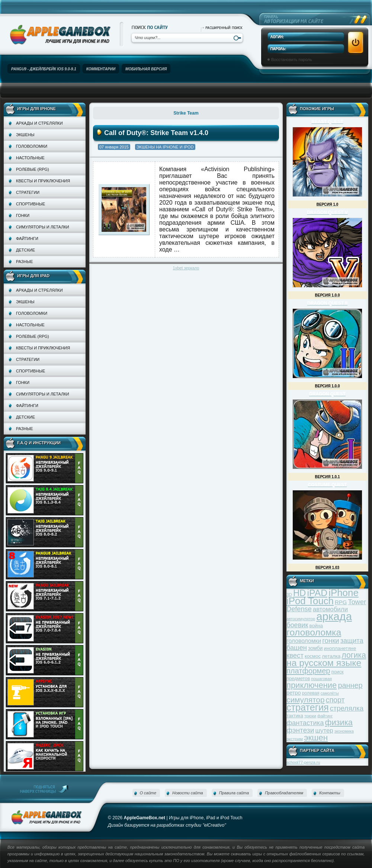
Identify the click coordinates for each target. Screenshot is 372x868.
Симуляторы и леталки (43, 227)
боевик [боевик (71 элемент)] (297, 625)
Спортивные (31, 204)
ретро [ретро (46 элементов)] (294, 693)
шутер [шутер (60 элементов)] (324, 731)
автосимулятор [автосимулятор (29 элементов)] (301, 619)
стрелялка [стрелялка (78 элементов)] (347, 708)
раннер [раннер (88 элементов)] (350, 685)
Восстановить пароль (292, 60)
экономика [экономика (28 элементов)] (344, 731)
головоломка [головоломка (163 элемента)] (314, 632)
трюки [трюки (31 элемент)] (310, 716)
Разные (24, 262)
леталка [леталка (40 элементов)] (331, 656)
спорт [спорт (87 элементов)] (335, 700)
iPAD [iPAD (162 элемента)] (317, 593)
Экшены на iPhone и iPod (165, 147)
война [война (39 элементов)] (316, 626)
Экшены (25, 135)
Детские (25, 250)
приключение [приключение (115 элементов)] (312, 685)
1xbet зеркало (186, 268)
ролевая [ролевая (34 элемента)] (311, 693)
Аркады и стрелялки (39, 123)
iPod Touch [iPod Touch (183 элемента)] (310, 601)
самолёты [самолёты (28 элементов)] (330, 693)
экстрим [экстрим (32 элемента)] (295, 739)
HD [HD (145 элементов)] (299, 593)
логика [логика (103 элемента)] (354, 655)
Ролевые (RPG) (33, 169)
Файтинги (27, 238)
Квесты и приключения (43, 181)
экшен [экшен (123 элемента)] (316, 738)
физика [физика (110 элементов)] (339, 722)
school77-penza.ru (303, 762)
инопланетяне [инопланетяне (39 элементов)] (340, 648)
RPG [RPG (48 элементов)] (341, 602)
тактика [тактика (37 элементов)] (295, 716)
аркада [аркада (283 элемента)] (334, 616)
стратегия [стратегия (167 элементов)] (308, 707)
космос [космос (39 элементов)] (313, 656)
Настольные (30, 158)
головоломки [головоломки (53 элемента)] (304, 641)
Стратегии (28, 192)
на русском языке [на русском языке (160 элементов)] (324, 663)
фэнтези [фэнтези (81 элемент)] (300, 730)
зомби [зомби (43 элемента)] (315, 648)
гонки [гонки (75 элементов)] (331, 640)
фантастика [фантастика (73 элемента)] (305, 723)
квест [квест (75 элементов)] (295, 655)
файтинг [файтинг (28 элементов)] (325, 716)
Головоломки (32, 146)
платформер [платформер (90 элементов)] (308, 671)
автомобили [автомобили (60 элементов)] (330, 609)
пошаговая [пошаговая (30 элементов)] (321, 679)
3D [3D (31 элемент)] (289, 594)
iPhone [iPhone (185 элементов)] (344, 593)
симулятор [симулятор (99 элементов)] (305, 700)
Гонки (23, 215)
